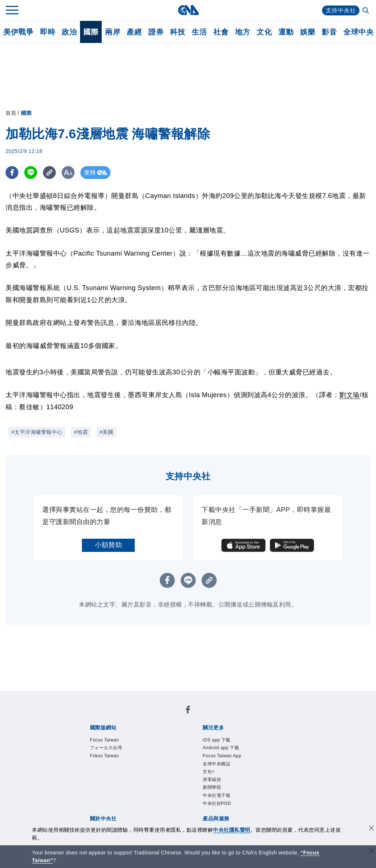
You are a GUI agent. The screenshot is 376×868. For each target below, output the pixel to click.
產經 (134, 32)
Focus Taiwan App (222, 756)
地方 (243, 32)
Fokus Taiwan (104, 756)
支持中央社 (341, 10)
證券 (156, 32)
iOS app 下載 (217, 740)
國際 (91, 32)
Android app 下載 (221, 748)
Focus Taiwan (104, 740)
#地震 (81, 432)
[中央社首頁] (188, 10)
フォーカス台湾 (106, 748)
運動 (286, 32)
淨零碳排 (212, 780)
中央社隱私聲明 (232, 830)
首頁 (11, 113)
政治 (69, 32)
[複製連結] (49, 173)
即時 (48, 32)
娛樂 (308, 32)
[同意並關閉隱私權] (372, 829)
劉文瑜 (350, 395)
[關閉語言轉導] (372, 852)
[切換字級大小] (68, 173)
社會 (221, 32)
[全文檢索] (366, 11)
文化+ (209, 772)
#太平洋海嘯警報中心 (37, 432)
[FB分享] (12, 173)
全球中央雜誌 (216, 764)
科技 (178, 32)
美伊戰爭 (18, 32)
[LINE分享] (31, 173)
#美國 (106, 432)
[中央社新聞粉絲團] (188, 711)
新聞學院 (212, 787)
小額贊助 (108, 545)
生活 (199, 32)
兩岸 (113, 32)
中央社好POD (217, 803)
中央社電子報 (216, 795)
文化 (264, 32)
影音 (329, 32)
